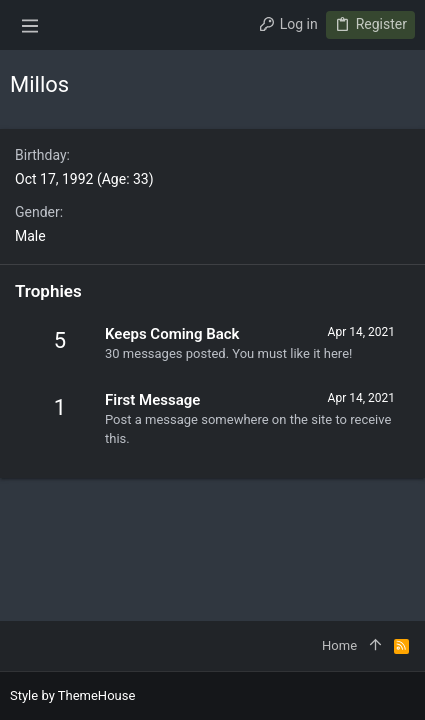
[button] (30, 25)
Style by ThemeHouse (72, 695)
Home (339, 645)
